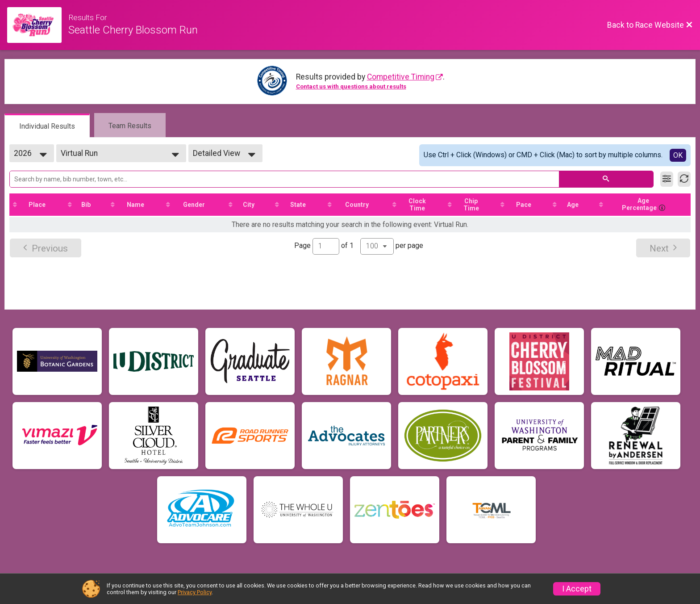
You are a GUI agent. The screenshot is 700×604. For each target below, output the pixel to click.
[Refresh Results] (684, 179)
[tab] (47, 126)
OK (678, 155)
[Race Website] (38, 25)
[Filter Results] (667, 179)
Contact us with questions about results (351, 86)
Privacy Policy (195, 592)
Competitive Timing (401, 77)
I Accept (577, 589)
